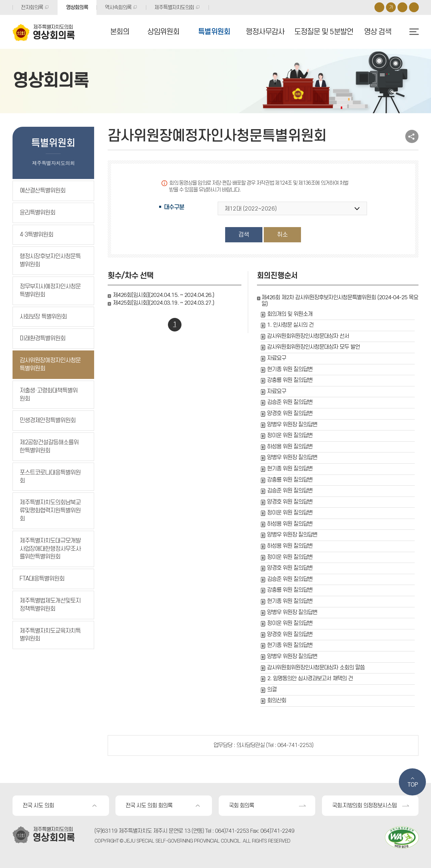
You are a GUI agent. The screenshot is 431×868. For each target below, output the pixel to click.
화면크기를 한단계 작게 (402, 7)
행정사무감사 (265, 32)
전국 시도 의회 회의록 (149, 806)
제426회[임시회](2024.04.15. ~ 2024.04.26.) (163, 295)
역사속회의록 (118, 7)
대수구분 (174, 207)
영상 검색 (378, 32)
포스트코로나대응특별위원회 (50, 477)
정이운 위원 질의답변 (290, 436)
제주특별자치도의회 (174, 7)
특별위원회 (214, 32)
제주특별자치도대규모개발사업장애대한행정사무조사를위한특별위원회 (50, 549)
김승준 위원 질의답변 (290, 402)
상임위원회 (163, 32)
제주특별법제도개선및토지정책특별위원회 (50, 605)
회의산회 (277, 701)
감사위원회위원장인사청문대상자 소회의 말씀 (316, 668)
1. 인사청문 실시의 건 (290, 325)
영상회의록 (77, 7)
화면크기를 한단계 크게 (379, 7)
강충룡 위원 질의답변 (290, 380)
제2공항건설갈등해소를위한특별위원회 (49, 447)
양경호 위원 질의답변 (290, 413)
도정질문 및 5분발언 (324, 32)
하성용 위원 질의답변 (290, 447)
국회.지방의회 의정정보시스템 (364, 806)
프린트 (414, 7)
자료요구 (277, 358)
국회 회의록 (241, 806)
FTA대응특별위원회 (42, 579)
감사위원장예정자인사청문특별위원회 (50, 365)
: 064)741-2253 (231, 831)
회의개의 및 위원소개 (290, 314)
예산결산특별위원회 (42, 191)
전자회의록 (32, 7)
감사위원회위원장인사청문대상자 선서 (308, 336)
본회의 (120, 32)
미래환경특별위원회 (42, 338)
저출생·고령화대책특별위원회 (49, 395)
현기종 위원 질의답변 (290, 369)
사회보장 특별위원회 (43, 317)
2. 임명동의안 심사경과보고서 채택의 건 (310, 679)
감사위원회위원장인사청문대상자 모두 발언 (314, 347)
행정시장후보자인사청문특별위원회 (50, 260)
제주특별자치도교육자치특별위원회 (50, 635)
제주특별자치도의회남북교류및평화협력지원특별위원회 (50, 511)
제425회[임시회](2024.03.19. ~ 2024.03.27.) (163, 303)
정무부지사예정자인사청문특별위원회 (50, 291)
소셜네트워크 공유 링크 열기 (412, 136)
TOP (413, 785)
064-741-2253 (295, 745)
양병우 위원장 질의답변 (292, 425)
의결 (272, 690)
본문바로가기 (0, 0)
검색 (244, 235)
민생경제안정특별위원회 (48, 420)
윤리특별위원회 (37, 213)
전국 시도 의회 (38, 806)
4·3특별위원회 (36, 235)
